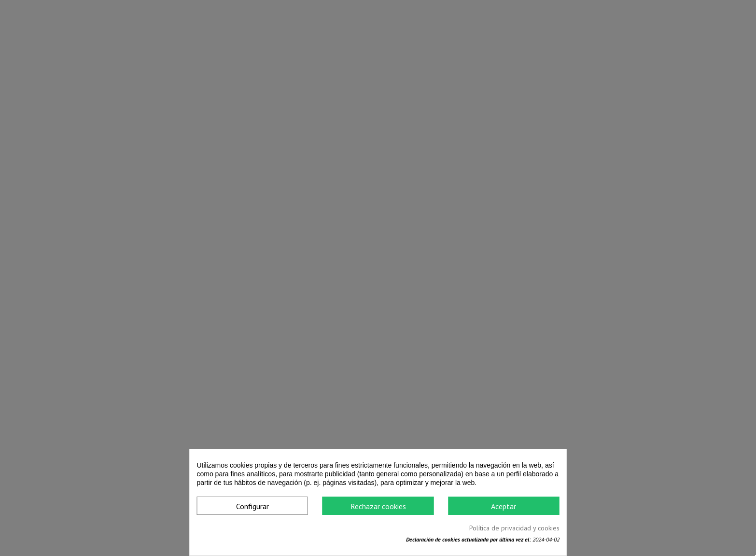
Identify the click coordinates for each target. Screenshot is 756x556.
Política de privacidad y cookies (514, 528)
